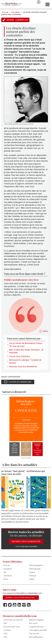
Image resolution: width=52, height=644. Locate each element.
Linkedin (19, 605)
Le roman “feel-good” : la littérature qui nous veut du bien (23, 473)
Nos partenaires (36, 637)
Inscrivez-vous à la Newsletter (26, 541)
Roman (7, 565)
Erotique (33, 576)
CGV (5, 637)
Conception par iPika (38, 630)
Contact (7, 630)
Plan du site (34, 633)
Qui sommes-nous (12, 627)
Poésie (32, 572)
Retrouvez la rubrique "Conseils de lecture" (25, 361)
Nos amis (33, 623)
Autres (32, 579)
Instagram (24, 605)
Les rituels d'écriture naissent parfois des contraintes (24, 13)
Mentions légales (36, 620)
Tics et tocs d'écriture (19, 356)
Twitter (10, 605)
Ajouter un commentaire (20, 382)
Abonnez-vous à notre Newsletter (20, 598)
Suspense (8, 569)
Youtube (15, 605)
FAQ (5, 623)
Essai (6, 579)
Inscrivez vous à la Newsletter (23, 367)
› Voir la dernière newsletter (26, 546)
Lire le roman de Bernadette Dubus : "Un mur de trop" (26, 345)
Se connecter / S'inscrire (39, 2)
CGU (5, 633)
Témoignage (35, 569)
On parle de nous (36, 627)
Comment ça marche (13, 620)
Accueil (5, 12)
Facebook (5, 605)
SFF (5, 572)
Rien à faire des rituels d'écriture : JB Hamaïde (26, 351)
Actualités (15, 12)
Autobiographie (36, 565)
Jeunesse (7, 576)
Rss (29, 605)
